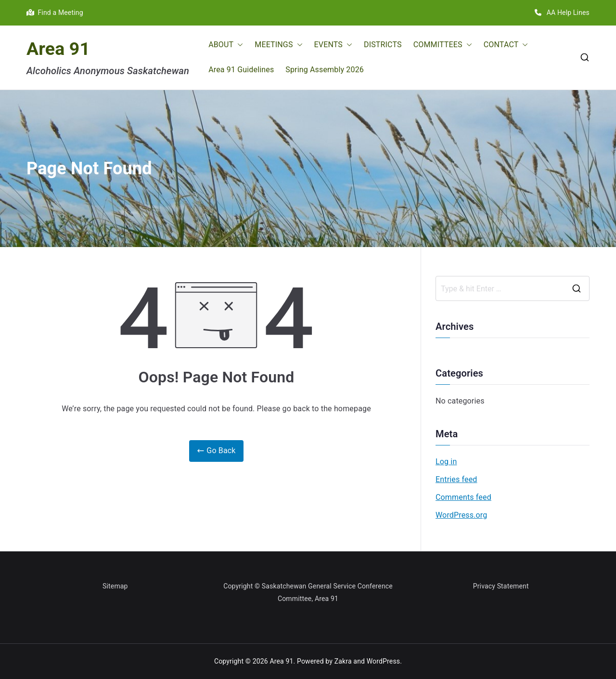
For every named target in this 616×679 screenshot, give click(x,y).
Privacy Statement (501, 586)
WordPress (383, 661)
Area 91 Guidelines (241, 70)
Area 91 (58, 49)
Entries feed (456, 479)
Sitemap (115, 586)
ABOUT (226, 45)
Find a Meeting (55, 13)
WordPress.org (461, 515)
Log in (446, 462)
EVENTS (333, 45)
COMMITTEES (443, 45)
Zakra (343, 661)
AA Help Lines (562, 13)
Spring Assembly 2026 (325, 70)
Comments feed (463, 497)
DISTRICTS (383, 45)
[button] (238, 45)
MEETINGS (278, 45)
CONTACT (506, 45)
